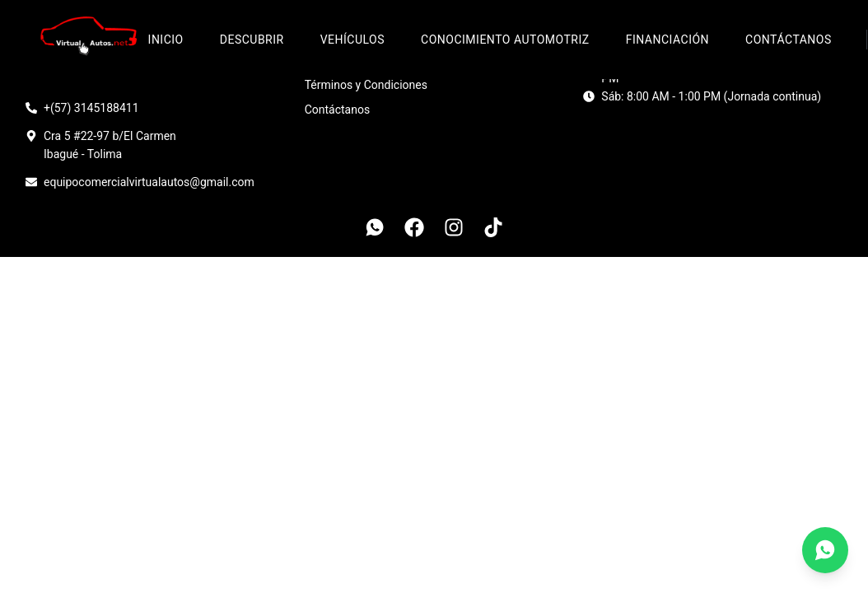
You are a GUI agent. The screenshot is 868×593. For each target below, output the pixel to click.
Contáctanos (789, 40)
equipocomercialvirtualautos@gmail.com (149, 182)
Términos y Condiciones (366, 85)
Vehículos (352, 40)
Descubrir (252, 40)
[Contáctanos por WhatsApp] (825, 550)
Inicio (166, 40)
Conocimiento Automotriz (505, 40)
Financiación (667, 40)
